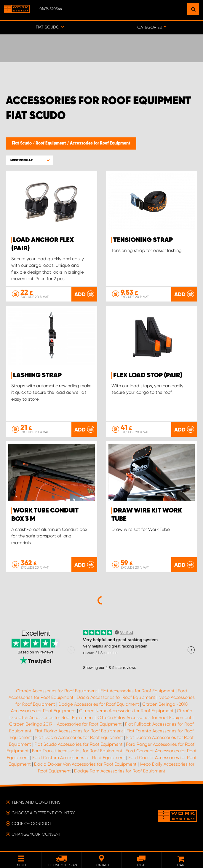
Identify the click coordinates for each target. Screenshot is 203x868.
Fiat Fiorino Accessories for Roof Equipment (79, 731)
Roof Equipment (51, 143)
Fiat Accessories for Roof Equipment (138, 691)
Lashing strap (37, 375)
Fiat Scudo (22, 143)
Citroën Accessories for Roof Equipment (57, 691)
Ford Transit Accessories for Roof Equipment (77, 751)
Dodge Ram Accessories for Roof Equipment (120, 771)
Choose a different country (43, 813)
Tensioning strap (143, 240)
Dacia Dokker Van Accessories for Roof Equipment (85, 764)
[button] (30, 160)
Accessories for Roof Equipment (100, 143)
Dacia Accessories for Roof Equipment (116, 697)
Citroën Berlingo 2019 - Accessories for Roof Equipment (65, 724)
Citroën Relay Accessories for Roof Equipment (144, 718)
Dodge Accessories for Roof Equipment (99, 704)
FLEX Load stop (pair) (148, 375)
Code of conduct (32, 823)
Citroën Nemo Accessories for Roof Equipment (126, 711)
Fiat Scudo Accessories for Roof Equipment (79, 744)
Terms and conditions (36, 802)
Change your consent (36, 834)
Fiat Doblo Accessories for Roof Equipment (79, 737)
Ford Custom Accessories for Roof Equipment (79, 758)
